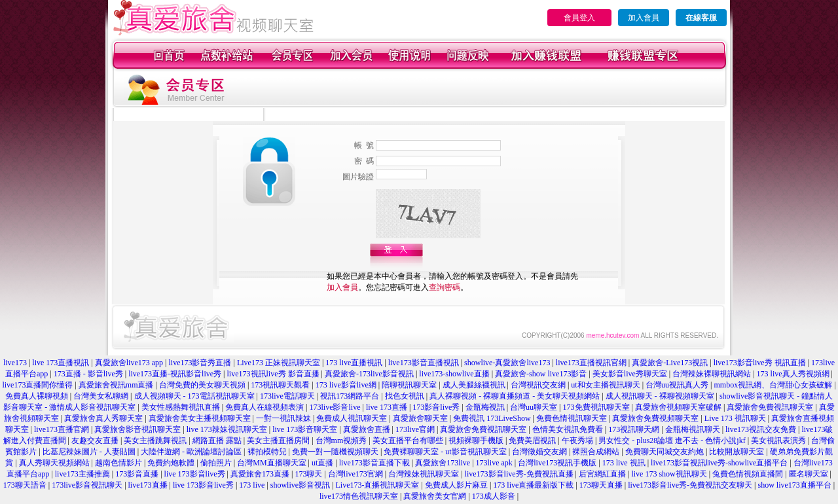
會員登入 (579, 18)
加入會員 (644, 18)
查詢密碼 (445, 287)
